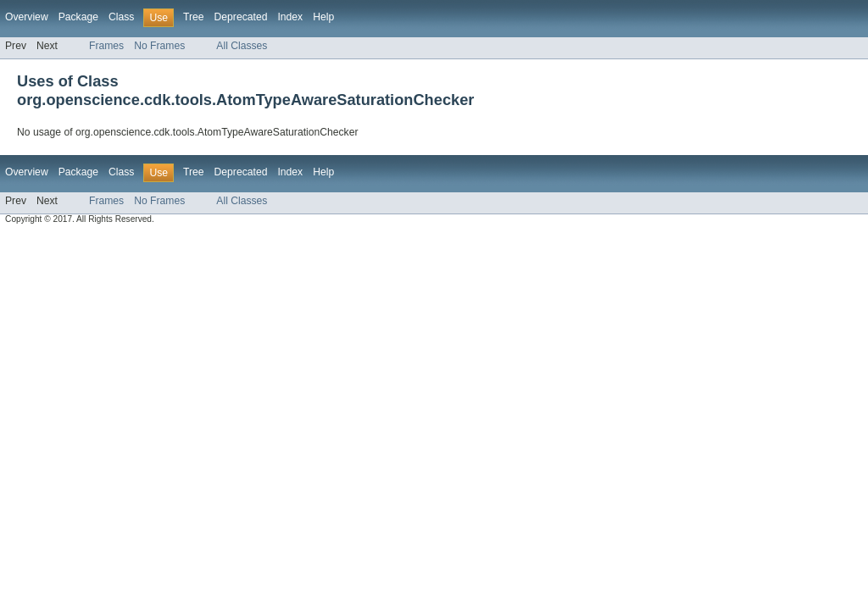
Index (290, 17)
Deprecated (241, 17)
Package (78, 17)
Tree (194, 17)
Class (121, 17)
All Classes (242, 46)
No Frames (159, 46)
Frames (106, 46)
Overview (27, 17)
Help (323, 17)
